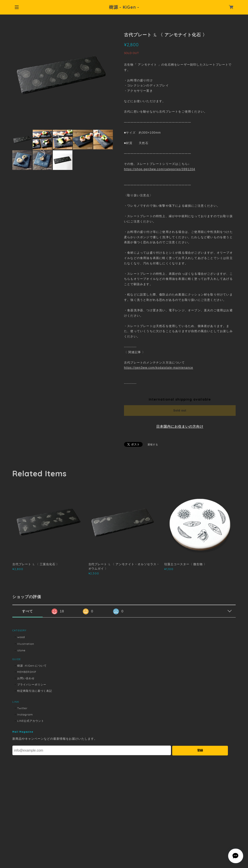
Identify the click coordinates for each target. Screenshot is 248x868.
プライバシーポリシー (32, 685)
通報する (153, 445)
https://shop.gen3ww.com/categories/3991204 (160, 169)
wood (21, 637)
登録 (200, 750)
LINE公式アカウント (31, 721)
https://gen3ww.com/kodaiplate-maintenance (159, 368)
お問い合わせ (26, 678)
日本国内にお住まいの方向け (180, 426)
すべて (27, 611)
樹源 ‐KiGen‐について (32, 666)
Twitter (22, 708)
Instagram (25, 715)
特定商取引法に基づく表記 (35, 691)
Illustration (26, 644)
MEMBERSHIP (27, 672)
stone (21, 650)
